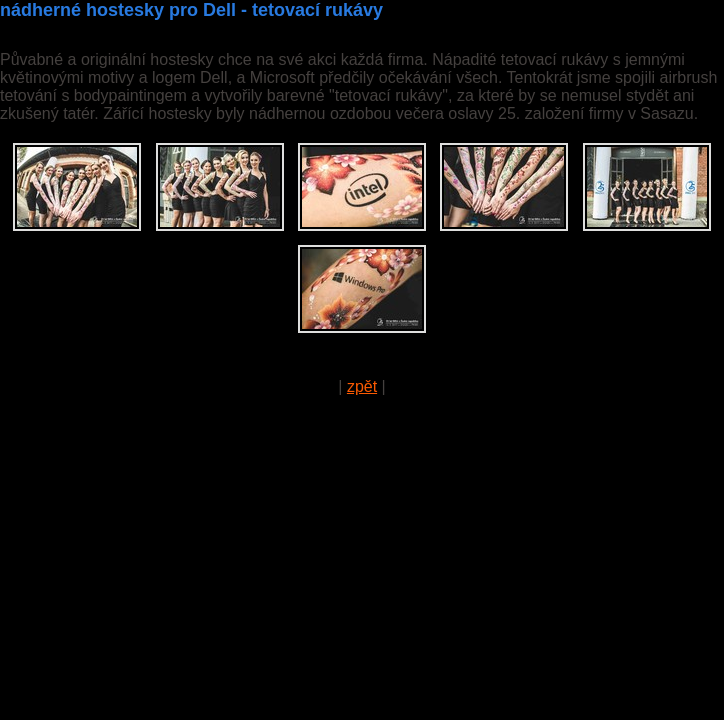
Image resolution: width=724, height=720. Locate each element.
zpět (362, 386)
